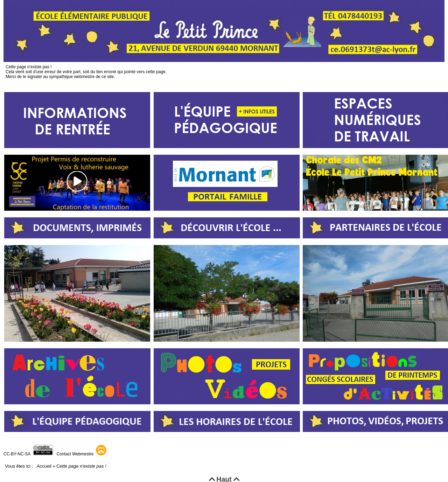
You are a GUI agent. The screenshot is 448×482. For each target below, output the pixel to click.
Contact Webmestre (75, 454)
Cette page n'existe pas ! (6, 62)
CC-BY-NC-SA (17, 454)
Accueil (44, 466)
